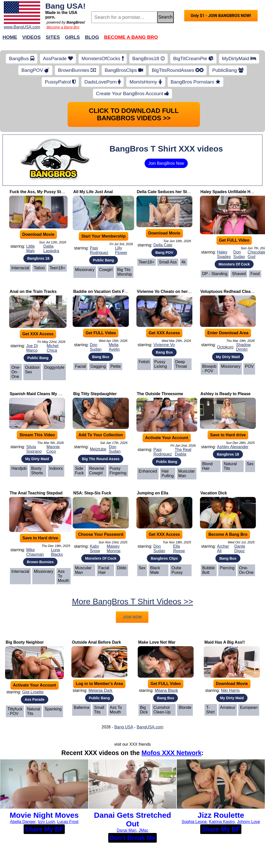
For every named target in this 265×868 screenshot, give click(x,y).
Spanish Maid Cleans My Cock (39, 394)
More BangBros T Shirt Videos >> (132, 602)
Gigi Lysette (33, 692)
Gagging (98, 366)
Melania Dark (100, 690)
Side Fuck (79, 471)
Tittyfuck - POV (15, 711)
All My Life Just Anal (93, 192)
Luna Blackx (57, 552)
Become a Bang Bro (63, 27)
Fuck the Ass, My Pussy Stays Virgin (45, 192)
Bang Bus (101, 357)
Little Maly (30, 249)
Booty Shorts (37, 471)
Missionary (85, 270)
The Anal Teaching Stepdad (36, 493)
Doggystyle (54, 367)
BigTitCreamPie (193, 59)
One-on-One (16, 372)
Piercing (227, 568)
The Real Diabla (183, 452)
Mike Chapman (35, 552)
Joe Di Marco (32, 348)
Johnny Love (249, 822)
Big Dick (144, 710)
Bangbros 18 (38, 258)
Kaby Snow (95, 549)
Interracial (20, 268)
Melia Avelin (114, 347)
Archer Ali (223, 549)
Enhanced (148, 471)
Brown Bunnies (40, 562)
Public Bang (104, 260)
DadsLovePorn (103, 82)
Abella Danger (23, 822)
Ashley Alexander (233, 447)
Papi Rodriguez (99, 250)
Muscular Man (187, 473)
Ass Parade (35, 699)
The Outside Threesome (160, 394)
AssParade (58, 59)
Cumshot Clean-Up (162, 710)
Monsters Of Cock (234, 264)
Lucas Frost (68, 822)
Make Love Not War (157, 642)
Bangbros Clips (164, 558)
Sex (250, 464)
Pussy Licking (161, 364)
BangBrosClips (124, 70)
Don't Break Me (132, 838)
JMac (144, 830)
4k (184, 262)
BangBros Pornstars (196, 82)
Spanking (53, 709)
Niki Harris (230, 690)
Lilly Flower (121, 250)
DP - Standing (215, 274)
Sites (53, 37)
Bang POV (164, 253)
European (249, 707)
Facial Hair (104, 570)
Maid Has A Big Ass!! (224, 642)
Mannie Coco (53, 449)
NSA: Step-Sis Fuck (92, 493)
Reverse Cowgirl (97, 471)
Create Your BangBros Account (133, 94)
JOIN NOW (132, 617)
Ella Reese (179, 549)
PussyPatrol (60, 82)
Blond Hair (207, 466)
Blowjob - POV (209, 369)
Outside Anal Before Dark (96, 642)
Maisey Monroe (114, 549)
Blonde (185, 707)
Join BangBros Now (166, 163)
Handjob (19, 468)
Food (255, 274)
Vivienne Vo (164, 345)
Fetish (144, 362)
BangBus (21, 59)
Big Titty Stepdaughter (95, 394)
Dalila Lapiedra (51, 249)
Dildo (122, 568)
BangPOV (35, 70)
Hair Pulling (168, 473)
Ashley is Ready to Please (225, 394)
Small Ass (168, 262)
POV (249, 366)
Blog (92, 37)
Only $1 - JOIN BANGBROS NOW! (221, 16)
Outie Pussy (177, 570)
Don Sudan (239, 254)
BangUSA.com (150, 727)
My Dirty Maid (228, 357)
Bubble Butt (209, 570)
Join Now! (213, 40)
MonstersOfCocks (103, 59)
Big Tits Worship (124, 272)
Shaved (239, 274)
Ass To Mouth (64, 576)
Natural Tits (230, 466)
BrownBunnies (77, 70)
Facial (80, 366)
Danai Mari (126, 830)
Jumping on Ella (153, 493)
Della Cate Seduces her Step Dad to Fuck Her (181, 192)
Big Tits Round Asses (101, 459)
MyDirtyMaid (239, 59)
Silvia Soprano (34, 449)
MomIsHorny (146, 82)
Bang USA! (65, 6)
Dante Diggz (240, 549)
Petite (115, 366)
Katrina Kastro (222, 822)
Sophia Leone (194, 822)
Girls (73, 37)
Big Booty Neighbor (25, 642)
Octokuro (225, 347)
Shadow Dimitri (243, 347)
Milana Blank (166, 690)
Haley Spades (224, 254)
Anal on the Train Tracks (33, 291)
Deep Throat (181, 364)
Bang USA (124, 727)
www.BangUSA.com (22, 27)
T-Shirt (210, 710)
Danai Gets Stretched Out (132, 819)
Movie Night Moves (44, 815)
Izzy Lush (46, 822)
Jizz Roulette (221, 815)
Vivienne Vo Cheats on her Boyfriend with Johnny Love (190, 291)
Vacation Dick (214, 493)
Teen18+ (57, 268)
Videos (32, 37)
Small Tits (99, 710)
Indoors (56, 468)
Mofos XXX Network (172, 753)
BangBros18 (149, 59)
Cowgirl (106, 270)
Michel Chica (53, 348)
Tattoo (39, 268)
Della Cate (163, 245)
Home (10, 37)
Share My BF (44, 829)
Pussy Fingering (118, 471)
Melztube (98, 449)
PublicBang (228, 70)
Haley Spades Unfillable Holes (230, 192)
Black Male (155, 570)
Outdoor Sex (32, 370)
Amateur (228, 707)
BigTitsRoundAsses (178, 70)
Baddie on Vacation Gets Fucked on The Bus (116, 291)
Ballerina (82, 707)
